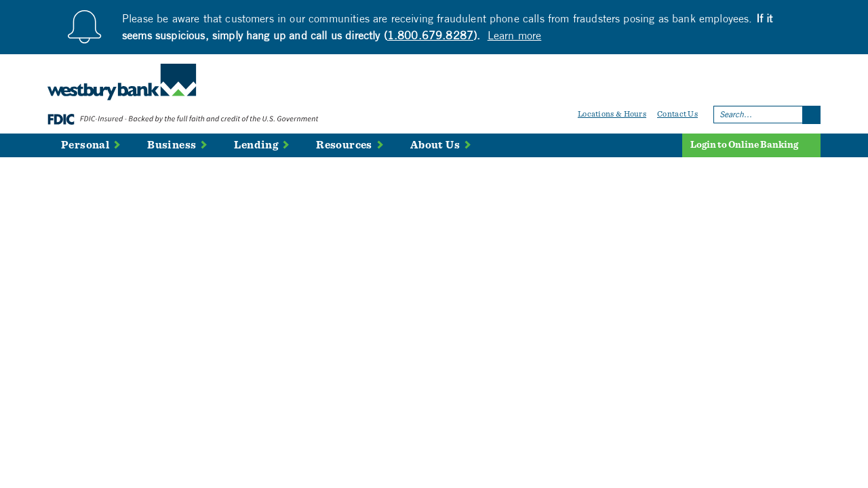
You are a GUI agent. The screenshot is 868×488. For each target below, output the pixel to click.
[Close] (814, 17)
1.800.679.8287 (430, 35)
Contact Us (677, 114)
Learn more (515, 35)
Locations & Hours (612, 114)
